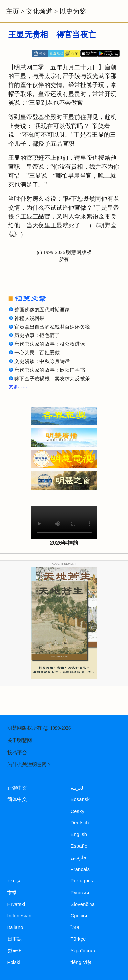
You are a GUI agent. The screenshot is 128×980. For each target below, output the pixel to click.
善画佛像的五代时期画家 (42, 310)
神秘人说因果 (30, 318)
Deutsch (80, 823)
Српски (79, 916)
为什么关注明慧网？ (29, 764)
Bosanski (81, 799)
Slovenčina (83, 904)
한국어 (15, 951)
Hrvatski (16, 904)
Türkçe (78, 939)
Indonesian (19, 916)
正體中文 (17, 788)
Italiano (15, 927)
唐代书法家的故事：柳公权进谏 (50, 344)
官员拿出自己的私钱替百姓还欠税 (52, 327)
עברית (14, 881)
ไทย (75, 927)
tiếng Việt (81, 962)
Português (82, 881)
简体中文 (17, 799)
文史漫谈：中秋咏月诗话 (42, 361)
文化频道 (39, 11)
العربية (78, 788)
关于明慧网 (20, 740)
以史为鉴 (73, 11)
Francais (80, 869)
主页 (13, 11)
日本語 (15, 939)
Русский (80, 893)
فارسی (78, 858)
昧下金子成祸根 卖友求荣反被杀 (52, 379)
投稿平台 (17, 753)
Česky (78, 811)
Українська (83, 951)
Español (80, 846)
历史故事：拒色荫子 (37, 335)
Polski (14, 962)
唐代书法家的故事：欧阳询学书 (50, 370)
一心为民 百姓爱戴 (37, 353)
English (79, 834)
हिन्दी (12, 893)
